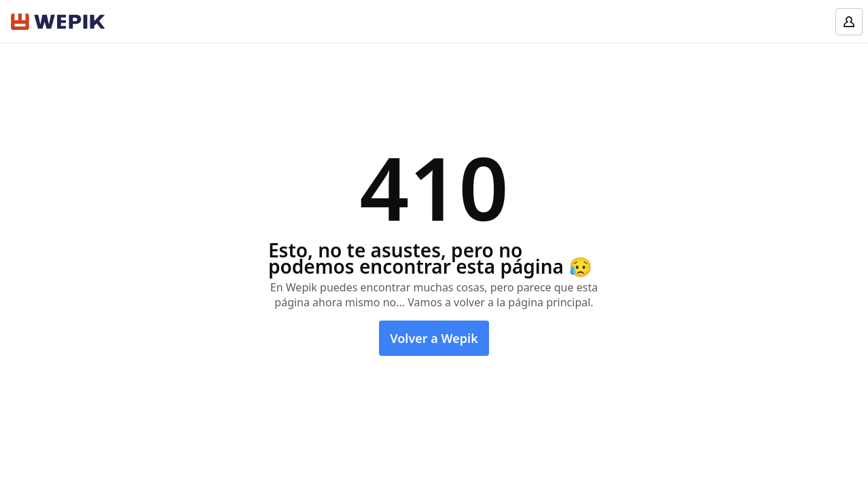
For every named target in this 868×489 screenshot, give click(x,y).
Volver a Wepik (434, 338)
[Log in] (849, 22)
